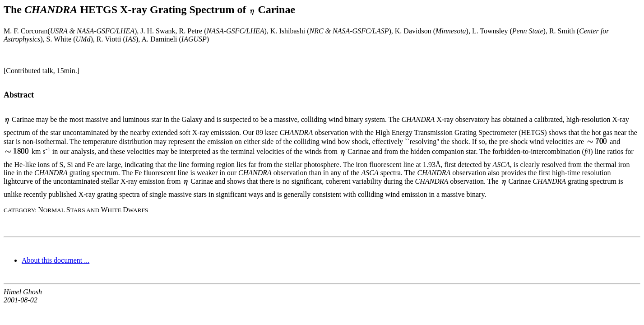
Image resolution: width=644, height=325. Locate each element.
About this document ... (56, 260)
